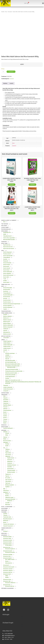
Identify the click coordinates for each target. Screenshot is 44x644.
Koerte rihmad (6, 270)
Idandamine (10, 501)
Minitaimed (6, 521)
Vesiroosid (4, 242)
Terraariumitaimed (7, 410)
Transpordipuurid (7, 293)
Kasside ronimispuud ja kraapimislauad (12, 304)
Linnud (3, 340)
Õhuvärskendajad (6, 229)
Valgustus (5, 398)
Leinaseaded (6, 338)
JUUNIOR (7, 355)
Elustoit (5, 412)
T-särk (5, 279)
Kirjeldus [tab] (5, 83)
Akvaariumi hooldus (8, 542)
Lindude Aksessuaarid (8, 389)
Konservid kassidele (8, 288)
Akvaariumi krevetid (8, 551)
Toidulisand (6, 329)
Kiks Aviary (4, 226)
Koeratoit (10, 12)
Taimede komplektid (6, 528)
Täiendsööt (6, 385)
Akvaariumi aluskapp (8, 554)
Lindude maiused (7, 348)
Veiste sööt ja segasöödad (9, 238)
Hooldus (5, 281)
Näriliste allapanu (7, 323)
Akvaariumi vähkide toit (10, 583)
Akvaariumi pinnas (7, 579)
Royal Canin (4, 243)
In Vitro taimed (8, 545)
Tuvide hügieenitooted (10, 377)
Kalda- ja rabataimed (7, 507)
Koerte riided (6, 277)
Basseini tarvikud (7, 441)
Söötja (7, 435)
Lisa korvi (11, 72)
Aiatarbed (4, 430)
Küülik (5, 234)
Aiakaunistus (6, 491)
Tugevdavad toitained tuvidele (12, 369)
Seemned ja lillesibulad (10, 499)
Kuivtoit (5, 418)
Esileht (3, 12)
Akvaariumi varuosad (8, 569)
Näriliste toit (6, 318)
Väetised (5, 437)
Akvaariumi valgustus (8, 570)
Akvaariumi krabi (7, 556)
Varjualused (6, 403)
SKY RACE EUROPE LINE (11, 362)
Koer (6, 12)
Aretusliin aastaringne (10, 353)
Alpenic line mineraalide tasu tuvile (13, 380)
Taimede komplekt (11, 470)
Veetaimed (10, 463)
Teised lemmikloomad (7, 313)
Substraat (5, 409)
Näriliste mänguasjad (8, 327)
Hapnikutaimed (5, 393)
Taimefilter (10, 467)
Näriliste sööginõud (7, 316)
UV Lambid (8, 478)
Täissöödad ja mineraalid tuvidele (12, 366)
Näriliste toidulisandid (8, 325)
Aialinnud (5, 432)
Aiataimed (5, 492)
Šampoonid (6, 261)
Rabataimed (10, 461)
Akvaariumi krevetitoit (10, 552)
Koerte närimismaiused (8, 275)
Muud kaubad (5, 427)
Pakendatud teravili (7, 236)
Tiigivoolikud (8, 481)
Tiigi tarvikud (5, 224)
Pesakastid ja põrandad (10, 375)
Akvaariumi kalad (7, 574)
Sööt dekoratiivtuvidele (10, 360)
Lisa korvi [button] (12, 185)
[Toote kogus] (3, 72)
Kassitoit (5, 298)
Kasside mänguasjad (8, 307)
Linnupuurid (6, 391)
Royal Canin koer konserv (9, 249)
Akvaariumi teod (7, 547)
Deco (4, 222)
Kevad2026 (4, 425)
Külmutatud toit (7, 332)
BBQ (4, 489)
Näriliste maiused (7, 320)
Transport (5, 419)
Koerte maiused (7, 268)
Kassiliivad (6, 291)
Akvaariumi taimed (7, 544)
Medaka (7, 577)
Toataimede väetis (7, 517)
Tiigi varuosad (8, 480)
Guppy (7, 576)
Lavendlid (7, 503)
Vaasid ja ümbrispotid (8, 428)
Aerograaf (5, 531)
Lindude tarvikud (7, 347)
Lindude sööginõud (7, 341)
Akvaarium (4, 535)
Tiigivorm (7, 476)
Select (13, 143)
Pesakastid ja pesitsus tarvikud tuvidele (14, 371)
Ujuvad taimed (5, 227)
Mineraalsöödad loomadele (9, 240)
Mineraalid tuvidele (11, 367)
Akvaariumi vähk (7, 581)
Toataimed (4, 512)
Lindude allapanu (7, 343)
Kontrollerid (6, 400)
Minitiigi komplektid (10, 485)
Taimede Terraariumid (8, 526)
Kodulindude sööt (7, 232)
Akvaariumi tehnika (7, 537)
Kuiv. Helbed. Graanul (10, 559)
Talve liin (7, 359)
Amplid (7, 446)
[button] (43, 3)
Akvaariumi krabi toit (8, 572)
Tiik (4, 448)
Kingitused (4, 533)
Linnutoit (5, 350)
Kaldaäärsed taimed (12, 465)
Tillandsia (5, 515)
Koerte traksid (6, 282)
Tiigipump (7, 449)
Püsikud (7, 494)
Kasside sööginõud (7, 306)
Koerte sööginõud (7, 273)
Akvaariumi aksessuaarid (9, 567)
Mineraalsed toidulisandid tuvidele (13, 364)
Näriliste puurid (7, 322)
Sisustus (5, 414)
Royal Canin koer (7, 245)
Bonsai (5, 522)
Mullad (5, 439)
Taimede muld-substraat (8, 524)
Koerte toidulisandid (8, 272)
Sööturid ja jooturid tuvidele (11, 373)
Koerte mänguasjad (7, 252)
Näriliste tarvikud (7, 334)
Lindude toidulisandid (8, 345)
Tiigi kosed (8, 483)
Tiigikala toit (8, 474)
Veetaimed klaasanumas (7, 588)
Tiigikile (7, 451)
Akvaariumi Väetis (7, 538)
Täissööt (5, 331)
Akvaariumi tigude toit (10, 549)
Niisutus (5, 421)
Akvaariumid (6, 565)
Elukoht (5, 423)
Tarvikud (5, 314)
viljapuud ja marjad (9, 497)
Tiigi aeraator (8, 455)
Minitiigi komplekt (11, 472)
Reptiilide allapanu (7, 405)
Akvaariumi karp (7, 585)
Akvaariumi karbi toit (10, 586)
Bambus (7, 496)
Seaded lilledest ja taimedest (9, 220)
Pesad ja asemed (7, 254)
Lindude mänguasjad (8, 387)
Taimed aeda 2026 (6, 285)
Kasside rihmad (7, 297)
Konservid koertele (7, 263)
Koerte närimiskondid (8, 256)
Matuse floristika (6, 336)
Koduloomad (5, 231)
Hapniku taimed (11, 458)
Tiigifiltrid (7, 487)
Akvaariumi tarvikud (8, 540)
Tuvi (4, 352)
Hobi (2, 530)
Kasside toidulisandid (8, 295)
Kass (3, 286)
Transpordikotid (7, 257)
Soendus (5, 416)
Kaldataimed (4, 508)
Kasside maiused (7, 302)
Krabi (4, 396)
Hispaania (14, 146)
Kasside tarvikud (7, 300)
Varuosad (5, 407)
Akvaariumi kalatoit (7, 558)
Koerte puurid (6, 266)
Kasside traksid (7, 289)
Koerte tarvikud (7, 265)
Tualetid (5, 309)
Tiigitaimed (8, 456)
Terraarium (4, 395)
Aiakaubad (6, 442)
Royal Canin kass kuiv (8, 247)
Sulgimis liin (8, 357)
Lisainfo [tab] (11, 83)
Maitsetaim (8, 505)
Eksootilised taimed (7, 519)
